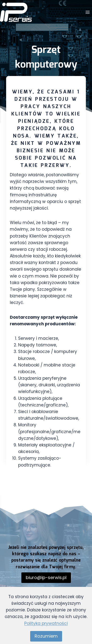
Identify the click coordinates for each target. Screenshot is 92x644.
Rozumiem (46, 636)
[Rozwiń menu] (87, 12)
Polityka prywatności (46, 623)
